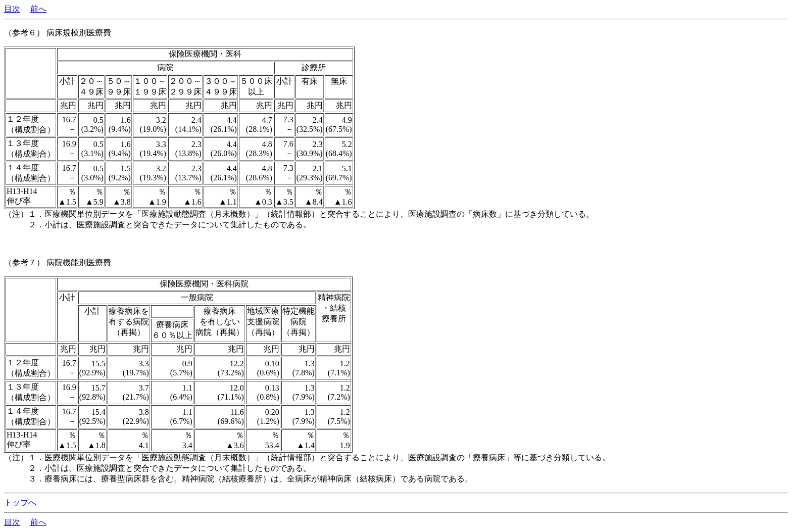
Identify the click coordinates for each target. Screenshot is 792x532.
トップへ (20, 502)
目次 (12, 9)
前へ (38, 9)
